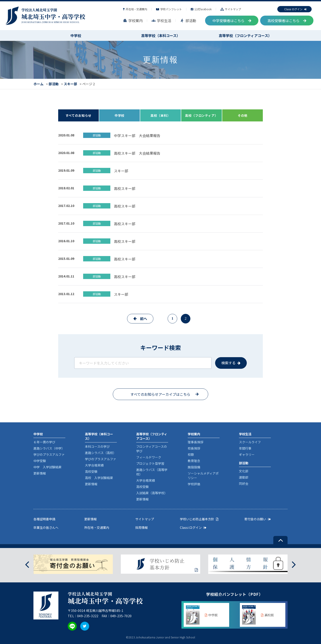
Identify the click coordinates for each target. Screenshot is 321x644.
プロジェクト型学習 (150, 463)
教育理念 (194, 461)
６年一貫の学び (44, 442)
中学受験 (40, 461)
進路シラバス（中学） (49, 448)
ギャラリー (247, 454)
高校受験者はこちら (287, 21)
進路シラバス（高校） (101, 453)
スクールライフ (250, 442)
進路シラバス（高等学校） (152, 472)
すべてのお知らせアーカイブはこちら (160, 394)
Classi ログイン (295, 9)
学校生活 (161, 21)
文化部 (244, 471)
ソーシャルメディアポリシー (203, 475)
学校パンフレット (169, 9)
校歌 (191, 454)
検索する (228, 363)
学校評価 (194, 484)
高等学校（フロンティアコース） (245, 35)
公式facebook (201, 9)
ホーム (38, 84)
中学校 (76, 35)
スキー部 (70, 84)
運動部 (244, 477)
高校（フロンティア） (201, 115)
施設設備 (194, 467)
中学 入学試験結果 (47, 467)
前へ (144, 319)
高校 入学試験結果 (99, 478)
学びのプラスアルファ (49, 454)
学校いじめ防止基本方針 (199, 519)
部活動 (188, 21)
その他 (243, 115)
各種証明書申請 (44, 519)
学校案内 (133, 21)
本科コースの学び (97, 446)
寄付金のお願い (258, 519)
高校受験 (91, 471)
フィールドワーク (149, 457)
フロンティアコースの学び (152, 449)
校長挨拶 (194, 448)
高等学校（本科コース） (161, 35)
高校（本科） (160, 115)
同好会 (244, 484)
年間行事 (245, 448)
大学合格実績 (94, 465)
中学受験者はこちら (232, 21)
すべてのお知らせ (79, 115)
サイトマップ (231, 9)
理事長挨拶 (195, 442)
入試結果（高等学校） (152, 493)
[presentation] (27, 564)
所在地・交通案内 (135, 9)
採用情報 (142, 527)
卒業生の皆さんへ (46, 527)
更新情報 (40, 473)
